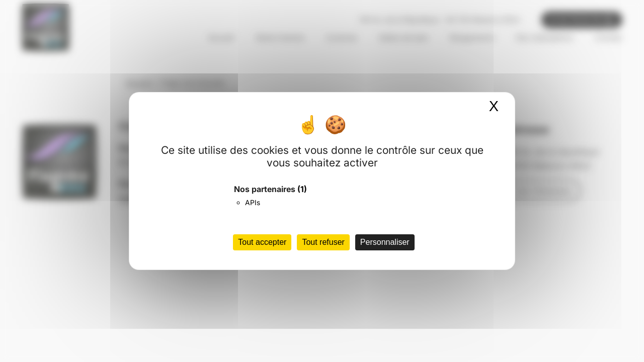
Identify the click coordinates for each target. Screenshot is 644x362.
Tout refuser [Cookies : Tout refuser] (323, 242)
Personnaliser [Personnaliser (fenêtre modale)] (385, 242)
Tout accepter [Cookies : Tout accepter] (262, 242)
